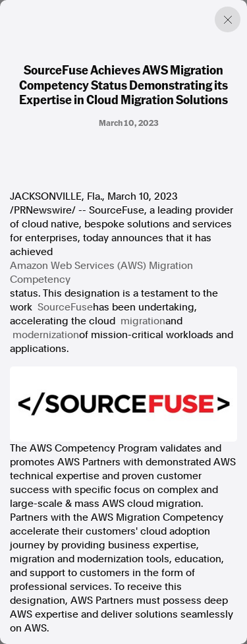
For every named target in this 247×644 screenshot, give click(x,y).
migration (143, 321)
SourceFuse (65, 307)
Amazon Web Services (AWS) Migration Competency (101, 273)
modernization (46, 335)
